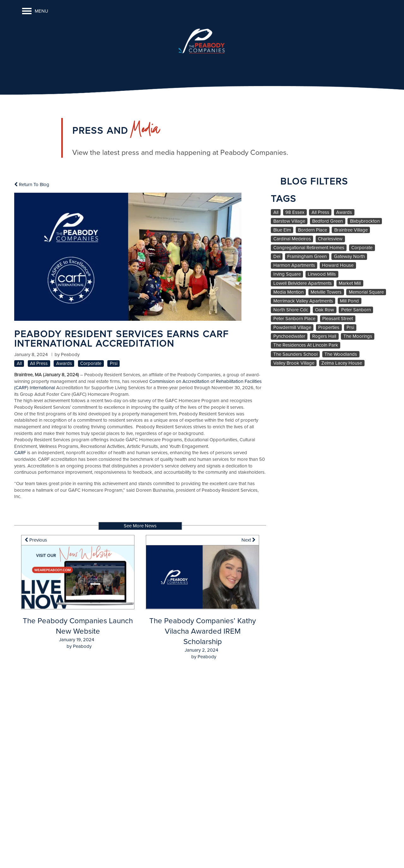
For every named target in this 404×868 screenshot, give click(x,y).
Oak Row (324, 310)
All (19, 364)
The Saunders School (295, 354)
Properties (329, 328)
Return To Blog (32, 185)
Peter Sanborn (356, 310)
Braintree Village (351, 230)
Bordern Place (312, 230)
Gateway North (349, 257)
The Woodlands (341, 354)
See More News (140, 526)
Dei (277, 257)
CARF (20, 453)
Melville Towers (326, 292)
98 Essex (295, 212)
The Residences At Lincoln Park (306, 345)
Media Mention (288, 292)
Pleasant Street (338, 319)
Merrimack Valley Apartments (303, 301)
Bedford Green (327, 221)
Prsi (114, 364)
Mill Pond (349, 301)
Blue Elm (282, 230)
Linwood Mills (322, 274)
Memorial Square (366, 292)
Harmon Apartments (294, 265)
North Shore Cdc (291, 310)
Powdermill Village (292, 328)
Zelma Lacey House (342, 363)
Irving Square (287, 274)
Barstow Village (289, 221)
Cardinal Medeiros (292, 239)
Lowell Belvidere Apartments (303, 283)
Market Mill (350, 283)
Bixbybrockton (365, 221)
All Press (39, 364)
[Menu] (35, 11)
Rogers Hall (324, 336)
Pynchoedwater (289, 336)
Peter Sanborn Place (294, 319)
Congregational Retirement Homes (309, 248)
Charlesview (330, 239)
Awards (64, 364)
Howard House (338, 265)
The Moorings (358, 336)
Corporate (91, 364)
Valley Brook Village (294, 363)
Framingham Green (307, 257)
